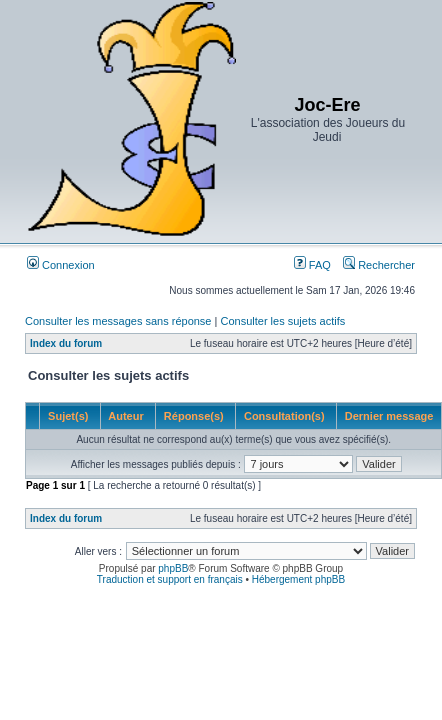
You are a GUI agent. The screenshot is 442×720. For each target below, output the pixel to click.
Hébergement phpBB (298, 579)
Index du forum (66, 343)
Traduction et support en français (170, 579)
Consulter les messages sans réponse (118, 321)
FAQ (312, 265)
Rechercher (379, 265)
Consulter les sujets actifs (282, 321)
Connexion (61, 265)
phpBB (173, 568)
